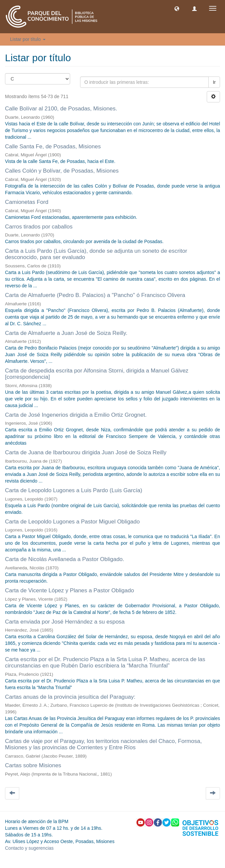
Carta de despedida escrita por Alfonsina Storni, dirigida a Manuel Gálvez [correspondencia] (97, 374)
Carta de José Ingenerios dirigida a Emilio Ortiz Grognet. (76, 415)
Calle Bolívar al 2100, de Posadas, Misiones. (61, 109)
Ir (214, 82)
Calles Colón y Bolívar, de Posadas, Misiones (62, 171)
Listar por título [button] (28, 39)
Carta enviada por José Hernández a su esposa (65, 622)
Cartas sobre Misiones (33, 765)
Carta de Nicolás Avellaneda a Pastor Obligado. (65, 559)
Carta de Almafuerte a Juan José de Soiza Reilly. (66, 333)
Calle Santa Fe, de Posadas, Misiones (53, 146)
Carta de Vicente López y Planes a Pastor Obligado (69, 590)
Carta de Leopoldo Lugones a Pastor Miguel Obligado (72, 522)
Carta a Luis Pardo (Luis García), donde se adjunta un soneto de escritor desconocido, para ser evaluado (96, 254)
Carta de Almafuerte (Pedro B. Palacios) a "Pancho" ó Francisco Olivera (95, 295)
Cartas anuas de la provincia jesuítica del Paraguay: (70, 697)
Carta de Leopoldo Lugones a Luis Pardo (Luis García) (74, 490)
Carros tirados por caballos (39, 227)
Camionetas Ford (27, 202)
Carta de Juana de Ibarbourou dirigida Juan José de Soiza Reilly (86, 452)
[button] (177, 8)
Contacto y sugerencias (29, 848)
